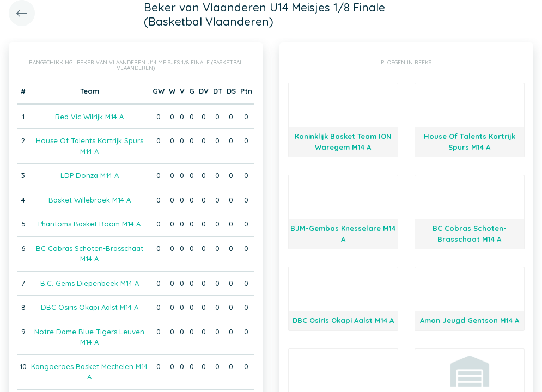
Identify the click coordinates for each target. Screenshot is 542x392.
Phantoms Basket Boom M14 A (89, 224)
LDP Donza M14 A (90, 175)
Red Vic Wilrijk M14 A (89, 117)
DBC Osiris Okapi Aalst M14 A (90, 307)
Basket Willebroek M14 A (90, 200)
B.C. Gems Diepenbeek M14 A (90, 283)
